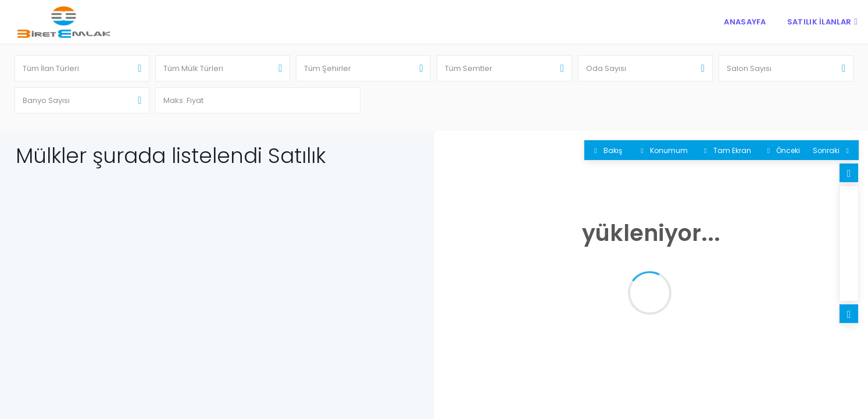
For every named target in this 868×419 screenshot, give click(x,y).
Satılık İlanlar (819, 22)
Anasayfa (745, 22)
